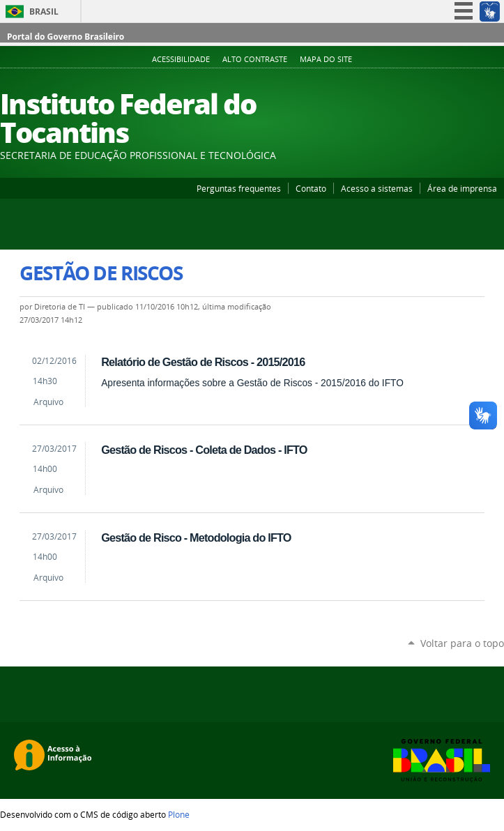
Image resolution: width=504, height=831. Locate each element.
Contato (311, 188)
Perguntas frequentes (239, 188)
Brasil (44, 12)
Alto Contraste (255, 59)
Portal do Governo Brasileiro (66, 37)
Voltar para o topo (462, 643)
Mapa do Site (326, 59)
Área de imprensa (462, 188)
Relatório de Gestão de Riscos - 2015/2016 (203, 362)
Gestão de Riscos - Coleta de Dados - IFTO (204, 450)
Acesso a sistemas (377, 188)
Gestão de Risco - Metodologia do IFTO (196, 538)
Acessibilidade (181, 59)
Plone (179, 814)
